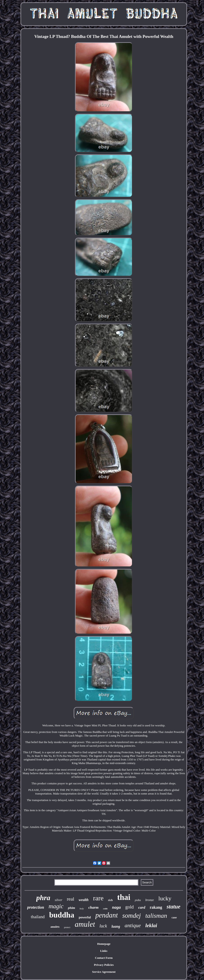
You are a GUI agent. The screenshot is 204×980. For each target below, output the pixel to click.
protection (36, 907)
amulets (55, 927)
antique (133, 925)
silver (58, 900)
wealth (84, 900)
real (71, 899)
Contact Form (104, 958)
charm (93, 907)
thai (124, 897)
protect (67, 927)
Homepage (104, 944)
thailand (38, 917)
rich (110, 900)
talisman (156, 916)
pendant (107, 915)
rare (98, 898)
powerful (85, 917)
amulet (85, 924)
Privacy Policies (104, 965)
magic (56, 906)
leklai (151, 926)
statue (173, 907)
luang (116, 926)
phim (72, 908)
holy (82, 908)
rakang (156, 907)
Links (104, 951)
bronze (150, 900)
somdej (131, 915)
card (142, 907)
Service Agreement (104, 972)
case (174, 917)
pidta (138, 900)
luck (103, 926)
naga (116, 907)
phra (43, 898)
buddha (62, 915)
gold (129, 907)
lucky (165, 898)
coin (105, 908)
